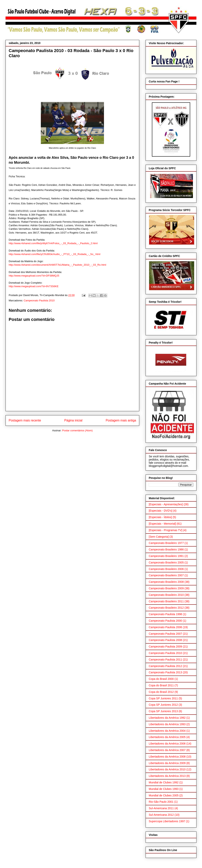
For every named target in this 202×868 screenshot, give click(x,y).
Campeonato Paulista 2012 (165, 666)
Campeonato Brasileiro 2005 (166, 562)
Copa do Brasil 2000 (161, 679)
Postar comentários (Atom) (77, 430)
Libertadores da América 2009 (167, 763)
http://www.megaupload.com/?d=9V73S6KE (34, 286)
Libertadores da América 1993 (167, 724)
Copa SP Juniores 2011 (163, 698)
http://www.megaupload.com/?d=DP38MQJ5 (34, 276)
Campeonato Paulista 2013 (165, 672)
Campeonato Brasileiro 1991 (166, 556)
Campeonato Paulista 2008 (165, 640)
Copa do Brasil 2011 (161, 685)
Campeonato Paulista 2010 (39, 300)
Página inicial (73, 420)
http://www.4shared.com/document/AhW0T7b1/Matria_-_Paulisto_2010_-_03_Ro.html (57, 265)
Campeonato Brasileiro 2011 (166, 601)
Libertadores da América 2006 (167, 744)
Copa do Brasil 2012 (161, 692)
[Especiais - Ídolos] (160, 517)
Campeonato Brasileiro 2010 (166, 595)
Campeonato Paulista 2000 (165, 621)
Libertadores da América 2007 (167, 750)
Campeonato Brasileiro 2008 (166, 582)
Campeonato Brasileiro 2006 (166, 569)
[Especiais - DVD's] (160, 511)
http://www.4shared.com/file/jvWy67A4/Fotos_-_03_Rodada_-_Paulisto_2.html (53, 243)
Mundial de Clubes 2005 (164, 795)
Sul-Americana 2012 (161, 815)
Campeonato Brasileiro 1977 (166, 543)
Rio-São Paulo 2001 (161, 802)
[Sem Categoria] (159, 537)
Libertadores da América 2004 (167, 731)
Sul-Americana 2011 (161, 808)
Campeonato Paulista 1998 (165, 614)
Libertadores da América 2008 (167, 757)
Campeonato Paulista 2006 (165, 627)
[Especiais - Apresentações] (166, 504)
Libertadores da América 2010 (167, 769)
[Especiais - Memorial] (162, 524)
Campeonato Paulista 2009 (165, 647)
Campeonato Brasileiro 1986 (166, 549)
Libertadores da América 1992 (167, 718)
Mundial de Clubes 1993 (164, 789)
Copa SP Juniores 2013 (163, 711)
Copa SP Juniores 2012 (163, 705)
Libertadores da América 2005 (167, 737)
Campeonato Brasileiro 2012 (166, 608)
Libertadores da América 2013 (167, 776)
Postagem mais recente (25, 420)
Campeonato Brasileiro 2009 (166, 588)
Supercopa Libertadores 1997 (167, 821)
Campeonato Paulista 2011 (165, 660)
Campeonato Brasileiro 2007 (166, 575)
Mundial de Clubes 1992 (164, 782)
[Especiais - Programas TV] (166, 530)
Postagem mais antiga (121, 420)
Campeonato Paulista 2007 (165, 634)
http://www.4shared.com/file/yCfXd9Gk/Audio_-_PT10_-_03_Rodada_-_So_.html (55, 254)
